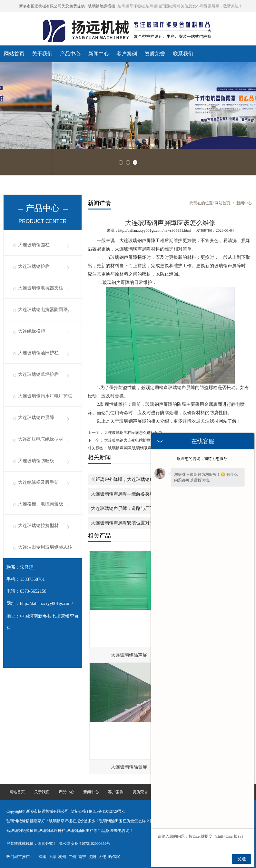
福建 (42, 857)
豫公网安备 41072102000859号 (85, 844)
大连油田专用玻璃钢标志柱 (45, 547)
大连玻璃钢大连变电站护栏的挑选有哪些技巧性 (144, 440)
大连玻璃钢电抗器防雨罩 (43, 310)
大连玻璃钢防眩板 (36, 461)
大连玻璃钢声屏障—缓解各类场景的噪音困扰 (136, 494)
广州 (72, 857)
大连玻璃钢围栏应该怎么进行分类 (133, 433)
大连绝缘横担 (32, 331)
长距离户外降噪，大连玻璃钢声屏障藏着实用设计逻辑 (145, 479)
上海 (52, 857)
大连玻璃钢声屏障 (36, 418)
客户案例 (127, 54)
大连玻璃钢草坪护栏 (38, 374)
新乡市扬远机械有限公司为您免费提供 (52, 6)
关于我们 (42, 54)
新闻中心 (99, 54)
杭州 (62, 857)
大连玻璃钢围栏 (34, 245)
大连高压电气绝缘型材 (41, 439)
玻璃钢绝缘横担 (102, 6)
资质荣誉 (155, 54)
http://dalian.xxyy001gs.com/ (46, 604)
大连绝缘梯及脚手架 (38, 482)
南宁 (82, 857)
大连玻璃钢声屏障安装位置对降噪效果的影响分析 (141, 523)
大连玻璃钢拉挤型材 (38, 526)
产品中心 (70, 54)
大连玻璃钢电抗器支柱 (41, 288)
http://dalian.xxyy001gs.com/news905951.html (155, 230)
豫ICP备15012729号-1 (107, 811)
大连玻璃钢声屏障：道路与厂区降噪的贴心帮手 (138, 508)
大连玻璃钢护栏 (34, 266)
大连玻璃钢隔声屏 (129, 655)
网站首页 (14, 54)
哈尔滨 (114, 857)
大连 (102, 857)
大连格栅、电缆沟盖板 (41, 504)
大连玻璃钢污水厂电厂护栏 (45, 396)
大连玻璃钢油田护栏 (38, 353)
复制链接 (78, 811)
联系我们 (183, 54)
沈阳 (92, 857)
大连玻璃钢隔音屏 (129, 767)
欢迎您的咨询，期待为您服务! (203, 459)
